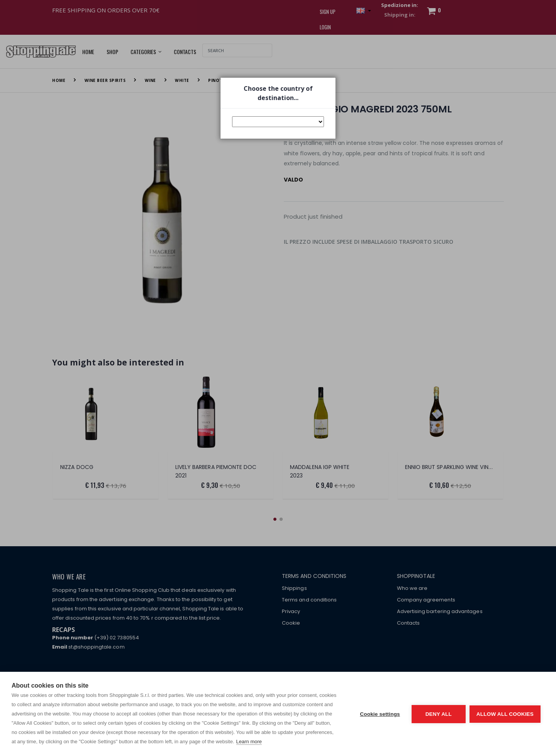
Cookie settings (380, 714)
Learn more (249, 742)
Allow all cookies (505, 714)
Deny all (439, 714)
